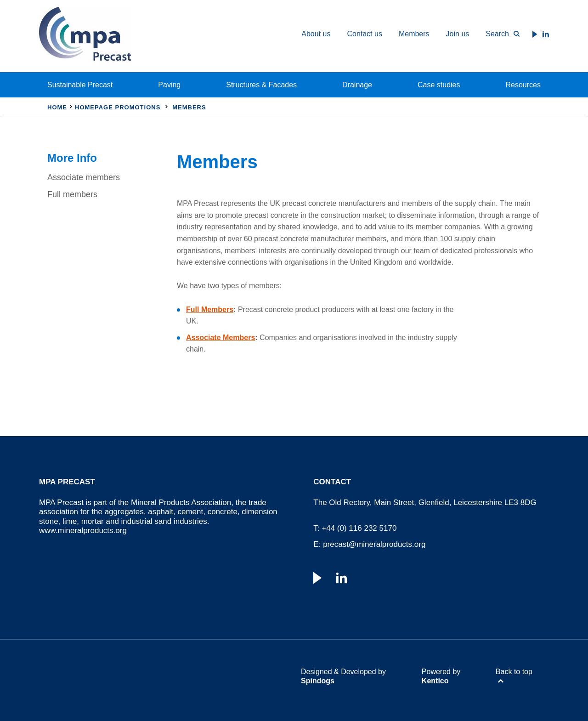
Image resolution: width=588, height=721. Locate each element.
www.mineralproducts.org (83, 531)
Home (57, 107)
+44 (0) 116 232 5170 (359, 528)
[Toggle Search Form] (498, 34)
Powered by (441, 676)
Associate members (84, 177)
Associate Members (220, 338)
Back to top (514, 672)
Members (414, 34)
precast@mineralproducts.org (374, 544)
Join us (458, 34)
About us (316, 34)
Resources (523, 85)
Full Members (210, 309)
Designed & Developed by (343, 676)
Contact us (364, 34)
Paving (169, 85)
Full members (72, 194)
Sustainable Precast (80, 85)
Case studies (439, 85)
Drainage (357, 85)
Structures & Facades (261, 85)
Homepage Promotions (118, 107)
